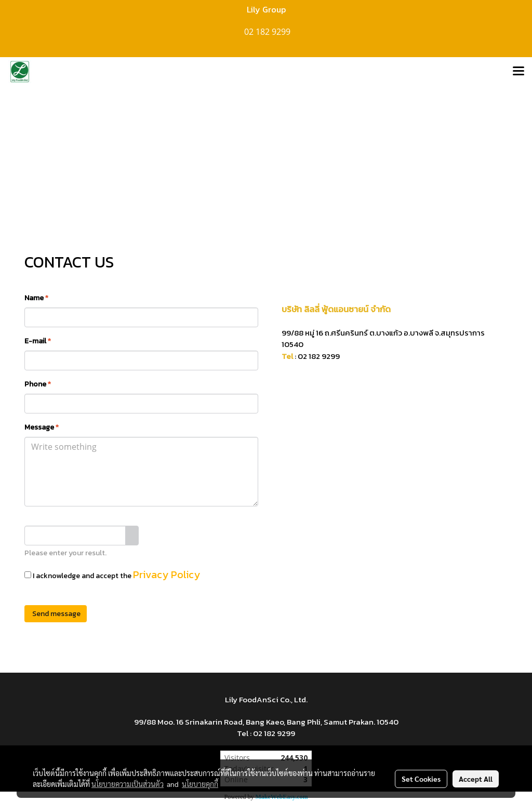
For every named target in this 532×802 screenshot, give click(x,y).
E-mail (38, 341)
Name (36, 298)
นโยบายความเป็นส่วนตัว (128, 784)
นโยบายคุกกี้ (200, 784)
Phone (38, 384)
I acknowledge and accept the (112, 574)
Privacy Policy (167, 574)
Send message (56, 614)
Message (42, 427)
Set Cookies (421, 779)
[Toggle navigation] (518, 72)
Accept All (476, 779)
